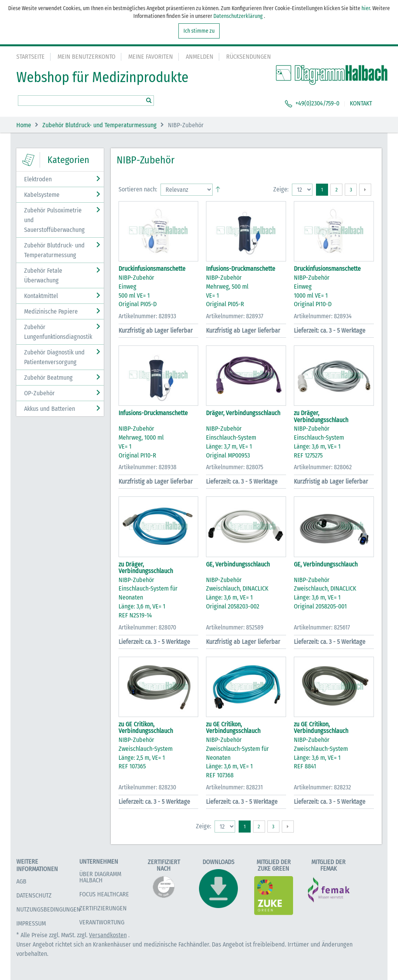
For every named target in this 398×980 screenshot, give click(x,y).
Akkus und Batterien (50, 409)
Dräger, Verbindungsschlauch (243, 413)
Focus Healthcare (104, 894)
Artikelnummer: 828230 (147, 787)
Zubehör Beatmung (48, 378)
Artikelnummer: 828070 (147, 627)
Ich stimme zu (199, 31)
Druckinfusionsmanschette (152, 269)
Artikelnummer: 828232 (322, 787)
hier (366, 8)
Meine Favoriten (151, 57)
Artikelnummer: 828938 (148, 467)
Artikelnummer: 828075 (235, 467)
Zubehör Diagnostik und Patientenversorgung (54, 357)
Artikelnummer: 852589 (235, 627)
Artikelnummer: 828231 (234, 787)
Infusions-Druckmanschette (241, 269)
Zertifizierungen (103, 908)
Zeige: (281, 189)
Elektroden (38, 179)
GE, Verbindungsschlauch (238, 564)
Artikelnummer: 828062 (323, 467)
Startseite (31, 57)
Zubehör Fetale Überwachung (43, 275)
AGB (21, 881)
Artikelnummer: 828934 (323, 316)
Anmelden (200, 57)
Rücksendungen (249, 57)
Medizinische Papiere (51, 311)
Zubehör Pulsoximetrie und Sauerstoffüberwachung (54, 220)
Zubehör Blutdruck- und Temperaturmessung (99, 125)
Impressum (31, 923)
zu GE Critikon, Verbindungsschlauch (146, 728)
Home (24, 125)
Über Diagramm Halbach (100, 877)
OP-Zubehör (39, 393)
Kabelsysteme (42, 195)
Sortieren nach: (138, 189)
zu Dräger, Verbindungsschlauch (321, 416)
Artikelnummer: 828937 (235, 316)
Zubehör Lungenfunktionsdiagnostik (58, 332)
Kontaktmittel (41, 296)
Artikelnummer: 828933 (147, 316)
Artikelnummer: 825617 (322, 627)
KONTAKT (361, 103)
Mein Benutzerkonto (86, 57)
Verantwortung (102, 922)
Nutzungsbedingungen (48, 909)
